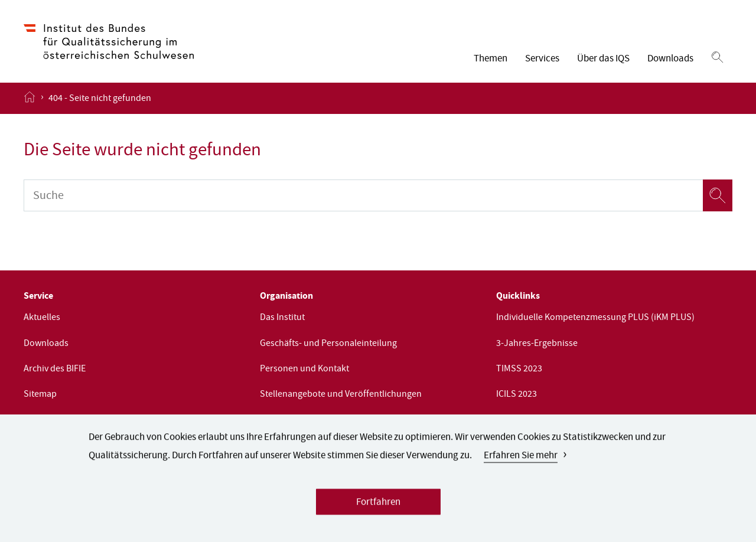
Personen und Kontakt (304, 370)
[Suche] (363, 195)
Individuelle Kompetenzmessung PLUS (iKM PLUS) (595, 318)
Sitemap (40, 395)
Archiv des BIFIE (55, 370)
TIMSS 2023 (519, 370)
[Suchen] (717, 58)
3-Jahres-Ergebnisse (537, 344)
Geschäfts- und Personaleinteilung (328, 344)
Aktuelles (42, 318)
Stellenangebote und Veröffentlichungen (341, 395)
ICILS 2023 (517, 395)
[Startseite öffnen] (30, 98)
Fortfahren (378, 507)
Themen (491, 59)
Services (542, 59)
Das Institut (282, 318)
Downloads (670, 59)
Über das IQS (603, 59)
